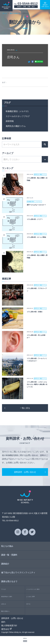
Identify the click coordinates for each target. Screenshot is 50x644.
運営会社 (6, 629)
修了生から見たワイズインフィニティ (18, 573)
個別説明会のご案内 (7, 597)
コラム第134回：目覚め (35, 312)
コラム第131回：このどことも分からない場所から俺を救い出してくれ (37, 384)
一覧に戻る (25, 408)
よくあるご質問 (30, 597)
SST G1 (28, 604)
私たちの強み (7, 546)
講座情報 (10, 121)
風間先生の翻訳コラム (16, 126)
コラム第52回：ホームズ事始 (36, 237)
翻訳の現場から (15, 13)
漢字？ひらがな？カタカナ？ (36, 205)
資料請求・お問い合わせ (25, 472)
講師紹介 (5, 564)
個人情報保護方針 (9, 625)
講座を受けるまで (9, 581)
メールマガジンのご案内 (33, 589)
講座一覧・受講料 (9, 555)
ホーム (5, 13)
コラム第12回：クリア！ (35, 219)
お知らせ (4, 604)
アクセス (4, 589)
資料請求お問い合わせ (45, 5)
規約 (3, 622)
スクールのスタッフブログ (18, 116)
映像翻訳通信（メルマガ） (18, 111)
